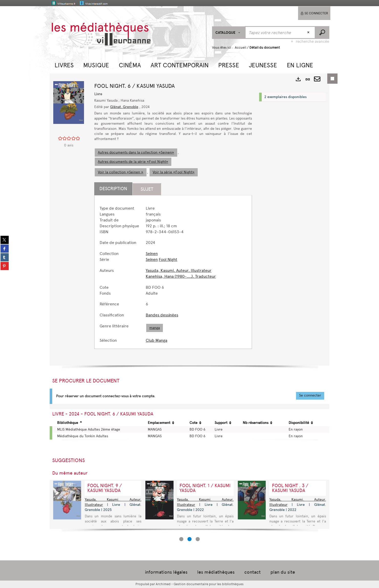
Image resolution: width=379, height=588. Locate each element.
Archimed (163, 584)
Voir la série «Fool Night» (174, 172)
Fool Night (168, 259)
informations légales (166, 572)
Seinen (152, 254)
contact (252, 572)
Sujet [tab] (147, 189)
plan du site (283, 572)
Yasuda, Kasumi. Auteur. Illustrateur (179, 270)
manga (155, 328)
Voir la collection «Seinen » (121, 172)
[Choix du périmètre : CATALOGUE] (229, 33)
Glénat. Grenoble (124, 107)
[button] (64, 65)
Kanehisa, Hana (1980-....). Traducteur (181, 276)
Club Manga (156, 340)
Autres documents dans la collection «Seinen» (136, 152)
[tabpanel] (173, 275)
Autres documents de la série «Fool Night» (133, 162)
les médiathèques (216, 572)
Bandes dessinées (162, 315)
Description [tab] (113, 189)
